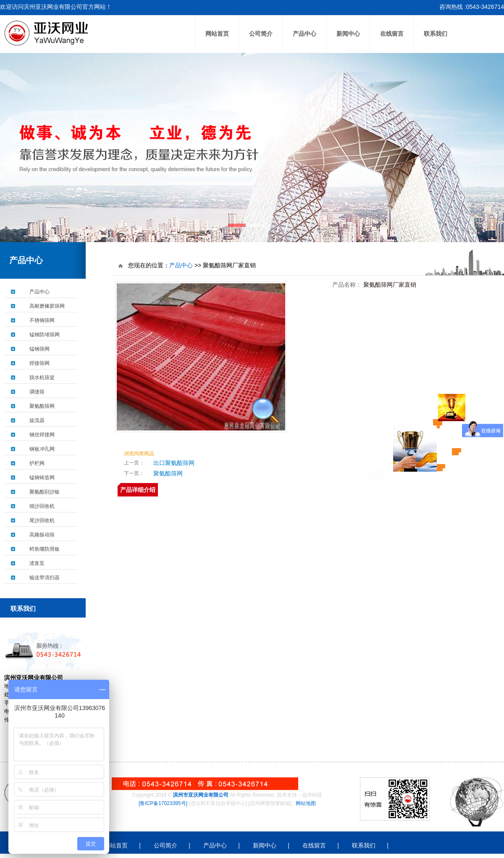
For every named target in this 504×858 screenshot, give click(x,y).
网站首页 (217, 34)
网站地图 (306, 803)
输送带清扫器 (45, 578)
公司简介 (261, 34)
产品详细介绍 (138, 490)
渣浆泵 (37, 563)
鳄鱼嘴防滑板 (45, 549)
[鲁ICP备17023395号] (163, 803)
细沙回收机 (42, 506)
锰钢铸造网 (42, 478)
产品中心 (304, 34)
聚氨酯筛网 (42, 406)
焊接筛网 (39, 363)
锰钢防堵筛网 (45, 335)
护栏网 (37, 463)
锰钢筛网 (39, 349)
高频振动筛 (42, 535)
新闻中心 (348, 34)
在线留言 (392, 34)
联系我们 (436, 34)
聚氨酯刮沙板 (45, 492)
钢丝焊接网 (42, 435)
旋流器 (37, 420)
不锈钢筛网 (42, 320)
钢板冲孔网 (42, 449)
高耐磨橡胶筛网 (47, 306)
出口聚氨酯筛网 (174, 463)
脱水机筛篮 (42, 378)
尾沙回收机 (42, 520)
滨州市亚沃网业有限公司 (201, 795)
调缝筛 (37, 392)
